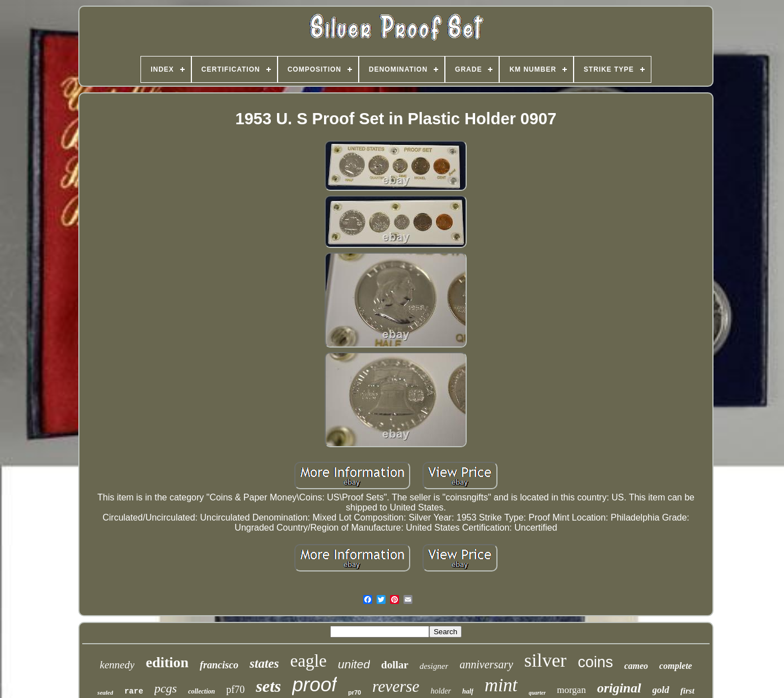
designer (434, 666)
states (264, 664)
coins (595, 662)
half (468, 691)
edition (167, 662)
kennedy (117, 665)
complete (676, 666)
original (619, 688)
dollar (395, 665)
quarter (537, 693)
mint (501, 685)
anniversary (486, 664)
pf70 (235, 690)
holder (441, 691)
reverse (396, 686)
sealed (105, 692)
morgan (571, 690)
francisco (219, 665)
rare (134, 691)
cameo (636, 666)
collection (201, 691)
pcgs (166, 688)
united (354, 664)
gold (661, 690)
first (687, 691)
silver (546, 660)
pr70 (355, 692)
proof (314, 684)
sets (268, 686)
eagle (308, 661)
